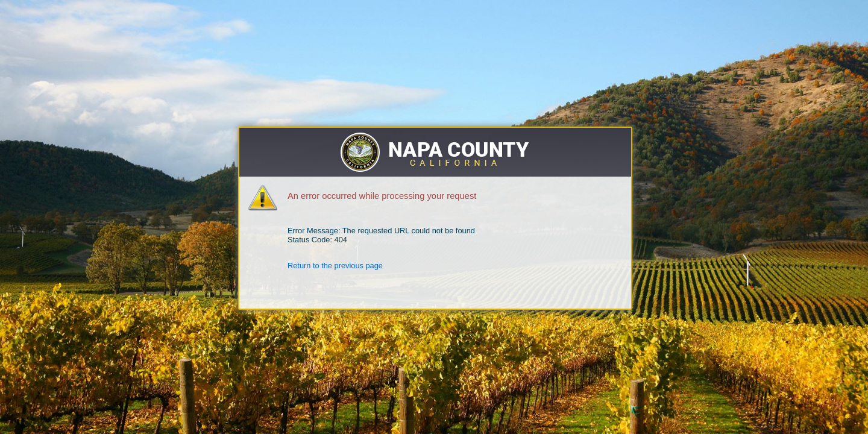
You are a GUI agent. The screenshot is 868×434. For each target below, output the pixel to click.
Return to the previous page (335, 266)
